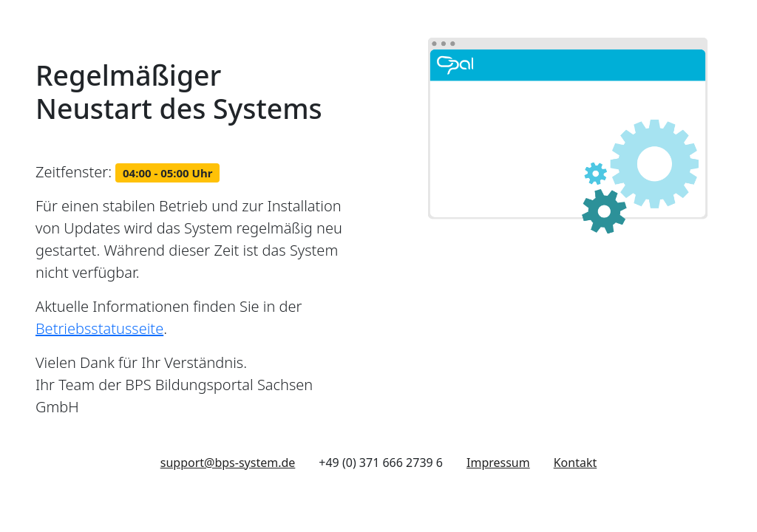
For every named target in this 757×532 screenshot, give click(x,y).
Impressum (498, 463)
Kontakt (576, 463)
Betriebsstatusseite (99, 328)
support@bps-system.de (228, 463)
